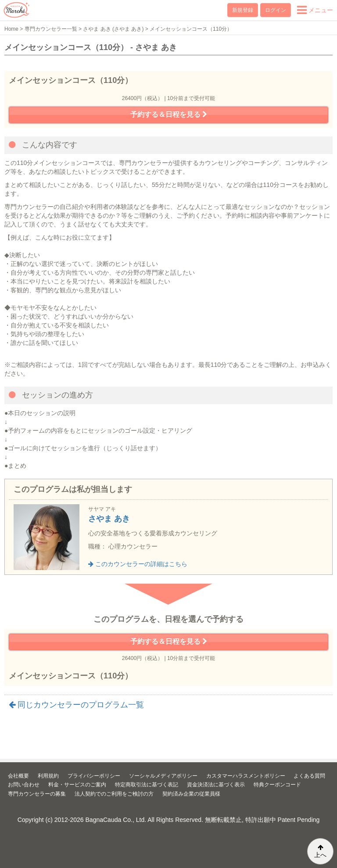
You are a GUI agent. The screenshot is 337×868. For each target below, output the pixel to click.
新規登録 (243, 10)
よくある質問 (309, 776)
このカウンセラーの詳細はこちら (138, 564)
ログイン (276, 10)
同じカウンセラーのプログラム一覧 (76, 705)
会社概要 (18, 776)
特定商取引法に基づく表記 (147, 785)
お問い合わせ (24, 785)
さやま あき (109, 519)
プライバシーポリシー (94, 776)
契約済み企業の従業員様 (191, 794)
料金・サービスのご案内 (77, 785)
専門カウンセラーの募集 (37, 794)
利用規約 (48, 776)
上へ (320, 851)
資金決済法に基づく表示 (216, 785)
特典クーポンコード (277, 785)
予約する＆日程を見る (169, 114)
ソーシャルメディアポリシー (163, 776)
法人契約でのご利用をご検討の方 (114, 794)
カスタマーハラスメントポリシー (246, 776)
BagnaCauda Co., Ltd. (116, 820)
